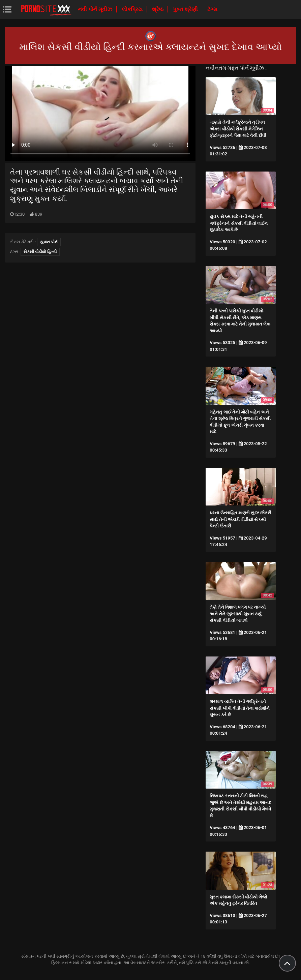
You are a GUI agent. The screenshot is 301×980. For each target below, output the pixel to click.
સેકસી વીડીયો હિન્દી (40, 252)
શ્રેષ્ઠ (158, 9)
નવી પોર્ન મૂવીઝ (96, 9)
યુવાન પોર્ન (49, 242)
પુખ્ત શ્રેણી (186, 9)
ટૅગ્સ (212, 9)
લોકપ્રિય (133, 9)
